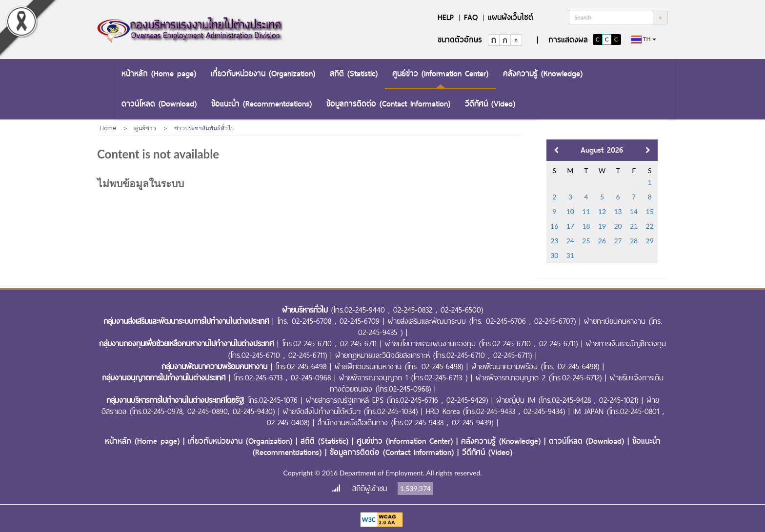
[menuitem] (159, 74)
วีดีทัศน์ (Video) (490, 104)
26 (602, 241)
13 (618, 211)
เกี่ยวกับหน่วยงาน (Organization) (263, 73)
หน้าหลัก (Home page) (159, 73)
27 (618, 241)
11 (586, 211)
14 (634, 211)
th (644, 39)
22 (650, 226)
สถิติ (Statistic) (354, 73)
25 (586, 241)
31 (570, 255)
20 (618, 226)
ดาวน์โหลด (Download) (159, 104)
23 (554, 241)
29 (650, 241)
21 (634, 226)
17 (570, 226)
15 (650, 211)
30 (554, 255)
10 (570, 211)
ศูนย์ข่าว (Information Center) (440, 73)
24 (570, 241)
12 (602, 211)
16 (554, 226)
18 (586, 226)
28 (634, 241)
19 (602, 226)
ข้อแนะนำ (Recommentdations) (262, 104)
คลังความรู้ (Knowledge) (543, 73)
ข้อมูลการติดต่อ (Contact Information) (388, 104)
